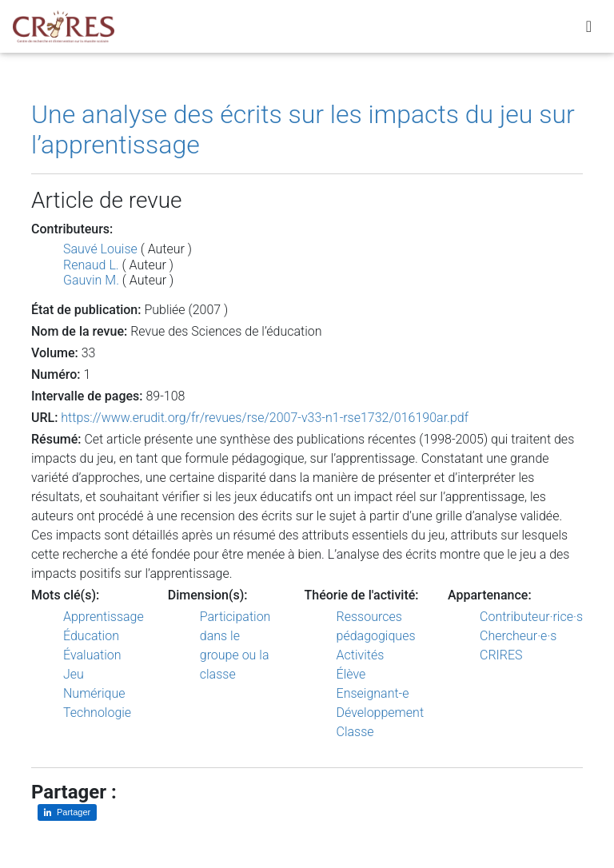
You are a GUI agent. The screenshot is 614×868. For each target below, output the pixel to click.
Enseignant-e (373, 693)
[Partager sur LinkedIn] (67, 812)
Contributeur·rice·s (531, 617)
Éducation (91, 636)
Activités (361, 655)
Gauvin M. (91, 280)
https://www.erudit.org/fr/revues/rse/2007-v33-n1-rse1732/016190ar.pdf (265, 418)
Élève (351, 674)
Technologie (97, 713)
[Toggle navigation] (589, 30)
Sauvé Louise (100, 249)
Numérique (94, 693)
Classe (355, 732)
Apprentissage (104, 617)
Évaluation (92, 655)
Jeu (74, 674)
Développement (381, 713)
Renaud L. (91, 265)
